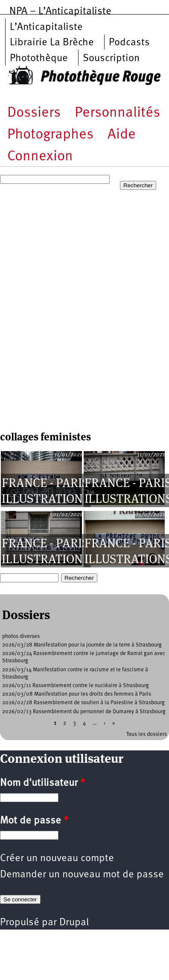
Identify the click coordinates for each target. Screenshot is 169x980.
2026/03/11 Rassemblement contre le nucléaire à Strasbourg (76, 686)
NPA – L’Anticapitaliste (60, 12)
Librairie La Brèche (52, 43)
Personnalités (117, 113)
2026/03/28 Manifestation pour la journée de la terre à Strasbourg (82, 645)
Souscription (111, 59)
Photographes (50, 135)
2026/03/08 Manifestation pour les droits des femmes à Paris (77, 694)
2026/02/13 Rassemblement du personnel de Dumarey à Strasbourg (84, 712)
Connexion (40, 157)
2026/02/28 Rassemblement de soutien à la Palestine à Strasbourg (83, 703)
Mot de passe (34, 821)
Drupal (74, 923)
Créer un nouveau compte (57, 859)
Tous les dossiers (147, 734)
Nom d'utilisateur (42, 783)
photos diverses (21, 636)
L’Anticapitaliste (46, 27)
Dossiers (34, 113)
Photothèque (39, 59)
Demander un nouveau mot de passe (82, 875)
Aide (122, 135)
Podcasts (129, 43)
